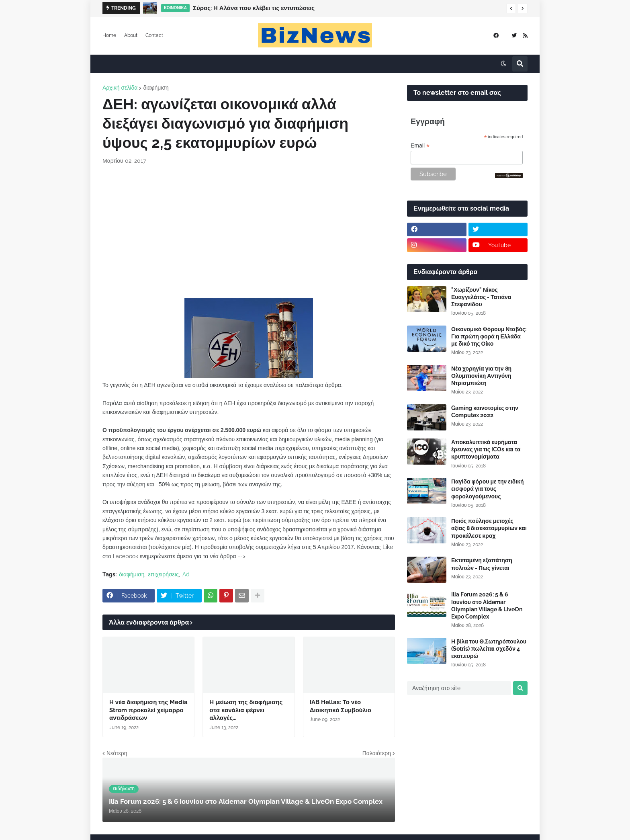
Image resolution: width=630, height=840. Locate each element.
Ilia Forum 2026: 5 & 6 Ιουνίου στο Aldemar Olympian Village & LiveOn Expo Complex (487, 605)
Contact (154, 35)
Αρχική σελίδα (120, 88)
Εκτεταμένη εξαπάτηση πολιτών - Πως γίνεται (482, 564)
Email (420, 146)
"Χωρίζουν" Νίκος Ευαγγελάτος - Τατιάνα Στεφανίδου (481, 297)
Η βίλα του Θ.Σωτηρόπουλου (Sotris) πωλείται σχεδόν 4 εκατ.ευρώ (489, 649)
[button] (511, 8)
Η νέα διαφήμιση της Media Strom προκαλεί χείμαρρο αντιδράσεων (148, 710)
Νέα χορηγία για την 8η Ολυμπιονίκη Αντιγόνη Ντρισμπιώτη (481, 376)
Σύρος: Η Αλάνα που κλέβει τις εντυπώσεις (254, 8)
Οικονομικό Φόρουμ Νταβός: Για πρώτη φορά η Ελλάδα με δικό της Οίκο (489, 336)
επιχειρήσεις (163, 574)
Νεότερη (117, 753)
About (131, 35)
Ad (186, 574)
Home (109, 35)
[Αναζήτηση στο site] (459, 688)
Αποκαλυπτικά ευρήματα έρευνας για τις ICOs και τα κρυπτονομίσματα (486, 449)
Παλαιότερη (377, 753)
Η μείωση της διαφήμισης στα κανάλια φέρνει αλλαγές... (246, 710)
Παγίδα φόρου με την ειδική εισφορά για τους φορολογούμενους (488, 489)
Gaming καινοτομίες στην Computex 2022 (485, 412)
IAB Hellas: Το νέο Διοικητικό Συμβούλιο (341, 706)
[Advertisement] (249, 232)
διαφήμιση (156, 88)
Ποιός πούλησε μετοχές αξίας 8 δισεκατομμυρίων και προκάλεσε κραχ (489, 528)
